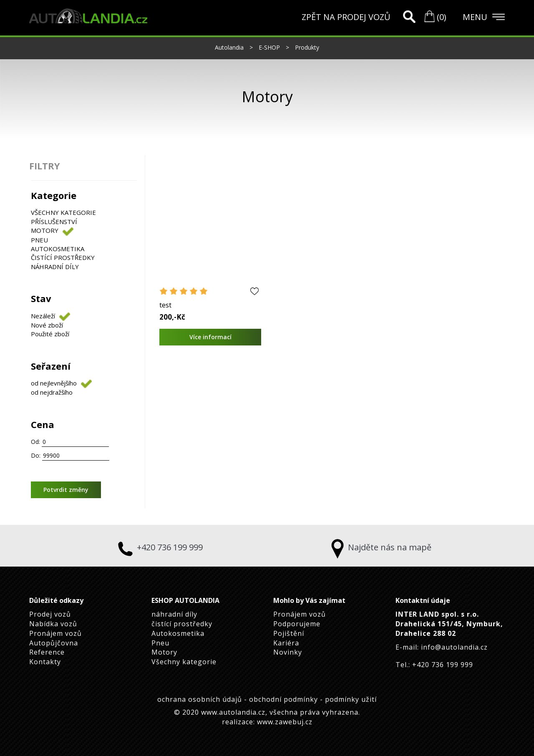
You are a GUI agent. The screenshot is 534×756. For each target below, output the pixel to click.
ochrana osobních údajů (201, 699)
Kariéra (286, 643)
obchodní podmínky (285, 699)
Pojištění (289, 633)
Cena (43, 424)
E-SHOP (270, 47)
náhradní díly (55, 267)
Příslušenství (54, 222)
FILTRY (45, 166)
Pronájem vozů (55, 633)
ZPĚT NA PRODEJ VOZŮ (346, 17)
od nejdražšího (52, 392)
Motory (45, 230)
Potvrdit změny (66, 490)
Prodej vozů (50, 614)
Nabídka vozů (53, 624)
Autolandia (230, 47)
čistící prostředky (63, 257)
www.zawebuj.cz (285, 722)
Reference (47, 652)
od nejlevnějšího (54, 383)
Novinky (288, 652)
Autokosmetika (58, 249)
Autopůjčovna (54, 643)
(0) (435, 17)
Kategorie (54, 195)
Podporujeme (297, 624)
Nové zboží (47, 325)
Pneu (39, 240)
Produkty (307, 47)
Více (210, 337)
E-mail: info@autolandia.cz (442, 647)
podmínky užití (351, 699)
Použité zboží (50, 334)
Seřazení (51, 366)
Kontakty (45, 662)
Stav (41, 298)
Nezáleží (43, 316)
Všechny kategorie (63, 212)
